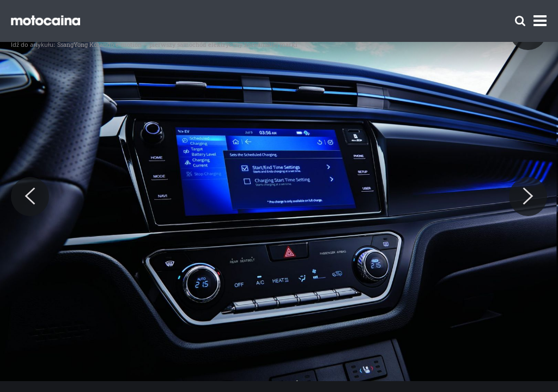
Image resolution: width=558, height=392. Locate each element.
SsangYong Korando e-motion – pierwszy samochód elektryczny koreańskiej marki (177, 44)
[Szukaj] (520, 21)
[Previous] (30, 197)
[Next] (528, 197)
